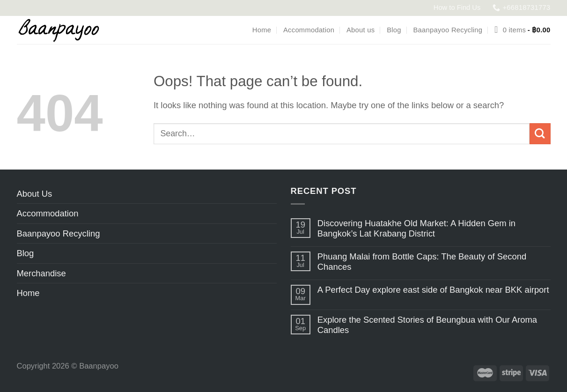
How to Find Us (457, 7)
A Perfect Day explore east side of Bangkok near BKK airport (433, 290)
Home (262, 30)
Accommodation (309, 30)
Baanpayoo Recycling (448, 30)
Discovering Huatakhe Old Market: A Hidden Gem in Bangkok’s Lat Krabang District (416, 228)
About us (361, 30)
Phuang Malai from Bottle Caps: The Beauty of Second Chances (422, 262)
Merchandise (41, 273)
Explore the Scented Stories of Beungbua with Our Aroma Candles (427, 325)
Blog (394, 30)
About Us (35, 194)
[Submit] (540, 134)
